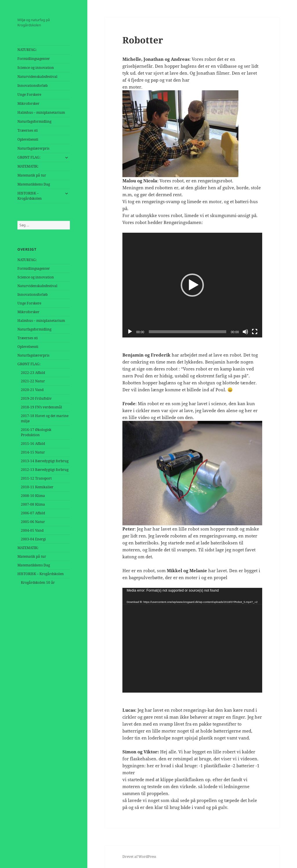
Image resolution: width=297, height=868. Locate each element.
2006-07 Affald (33, 513)
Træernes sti (28, 130)
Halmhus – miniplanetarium (41, 112)
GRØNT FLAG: (29, 157)
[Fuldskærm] (255, 332)
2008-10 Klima (33, 496)
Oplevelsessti (28, 139)
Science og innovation (36, 68)
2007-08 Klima (33, 504)
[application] (192, 285)
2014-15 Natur (33, 452)
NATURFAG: (27, 50)
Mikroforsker (28, 103)
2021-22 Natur (33, 381)
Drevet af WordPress (139, 857)
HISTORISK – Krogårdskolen (30, 196)
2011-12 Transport (36, 478)
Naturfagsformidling (34, 121)
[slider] (188, 332)
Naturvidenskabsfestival (37, 77)
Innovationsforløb (32, 86)
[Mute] (245, 332)
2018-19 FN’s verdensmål (41, 407)
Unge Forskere (29, 94)
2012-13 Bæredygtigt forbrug (45, 470)
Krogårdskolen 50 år (38, 582)
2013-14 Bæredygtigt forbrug (45, 461)
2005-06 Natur (33, 522)
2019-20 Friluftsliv (36, 398)
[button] (192, 285)
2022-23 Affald (33, 373)
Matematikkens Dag (34, 184)
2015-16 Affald (33, 444)
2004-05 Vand (32, 530)
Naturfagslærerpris (33, 148)
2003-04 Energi (33, 539)
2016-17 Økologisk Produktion (36, 432)
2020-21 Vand (32, 390)
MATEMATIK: (28, 166)
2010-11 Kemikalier (37, 487)
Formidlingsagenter (34, 59)
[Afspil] (130, 332)
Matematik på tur (32, 175)
